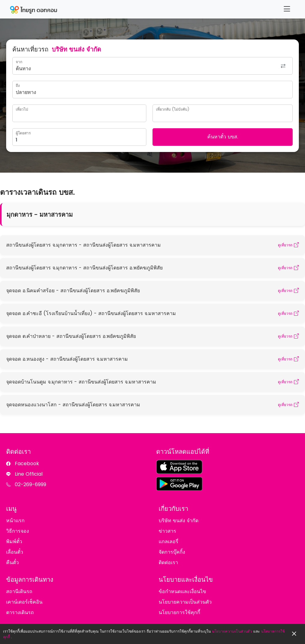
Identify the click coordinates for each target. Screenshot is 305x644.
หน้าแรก (15, 521)
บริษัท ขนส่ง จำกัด (179, 521)
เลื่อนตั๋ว (15, 552)
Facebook (27, 464)
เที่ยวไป (22, 109)
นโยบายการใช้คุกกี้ (179, 612)
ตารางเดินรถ (20, 612)
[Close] (294, 634)
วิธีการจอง (18, 531)
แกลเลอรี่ (169, 541)
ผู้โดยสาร (23, 133)
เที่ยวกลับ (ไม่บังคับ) (173, 109)
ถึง (18, 86)
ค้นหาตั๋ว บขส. (223, 137)
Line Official (29, 474)
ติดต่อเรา (168, 562)
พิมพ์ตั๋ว (14, 541)
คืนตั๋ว (12, 562)
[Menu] (287, 9)
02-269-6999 (30, 484)
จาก (19, 62)
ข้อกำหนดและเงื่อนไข (182, 591)
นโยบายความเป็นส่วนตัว (232, 631)
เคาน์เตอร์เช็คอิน (24, 602)
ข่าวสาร (167, 531)
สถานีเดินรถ (19, 591)
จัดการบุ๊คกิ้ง (172, 552)
